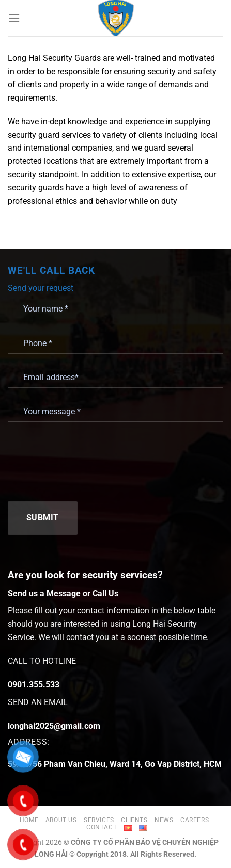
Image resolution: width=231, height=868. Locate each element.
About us (61, 820)
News (164, 820)
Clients (134, 820)
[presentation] (86, 461)
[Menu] (14, 18)
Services (99, 820)
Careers (195, 820)
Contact (102, 827)
